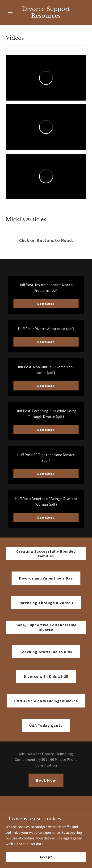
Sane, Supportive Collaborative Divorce (46, 627)
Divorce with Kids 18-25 (46, 676)
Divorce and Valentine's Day (46, 578)
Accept (46, 857)
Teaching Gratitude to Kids (46, 652)
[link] (46, 13)
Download (46, 304)
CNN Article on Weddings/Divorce (46, 701)
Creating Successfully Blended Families (46, 554)
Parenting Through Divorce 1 (46, 603)
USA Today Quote (46, 725)
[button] (11, 13)
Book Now (46, 780)
